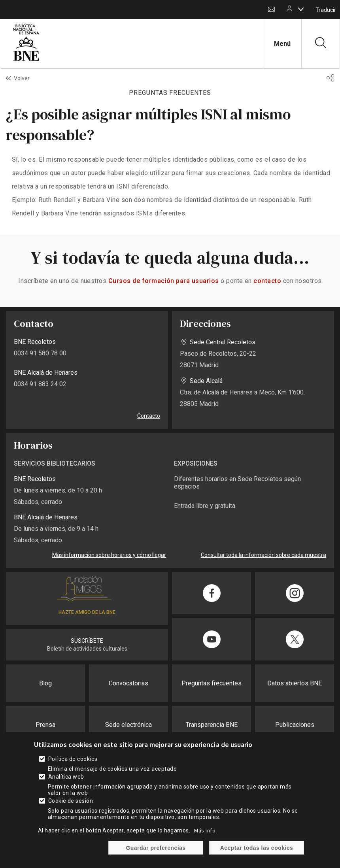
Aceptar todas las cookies (257, 848)
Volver (22, 78)
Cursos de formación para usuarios (164, 281)
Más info (205, 830)
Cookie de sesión (71, 801)
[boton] (301, 9)
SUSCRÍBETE (87, 641)
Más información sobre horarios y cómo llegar (109, 555)
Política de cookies (73, 759)
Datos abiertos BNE (295, 683)
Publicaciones (295, 725)
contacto (267, 281)
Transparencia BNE (212, 725)
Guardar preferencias (156, 848)
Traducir (326, 10)
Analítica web (66, 777)
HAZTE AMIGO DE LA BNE (87, 612)
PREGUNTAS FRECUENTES (170, 93)
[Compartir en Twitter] (295, 639)
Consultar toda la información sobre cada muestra (263, 555)
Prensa (45, 725)
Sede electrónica (128, 725)
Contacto (271, 10)
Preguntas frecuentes (212, 683)
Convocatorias (128, 683)
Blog (45, 683)
